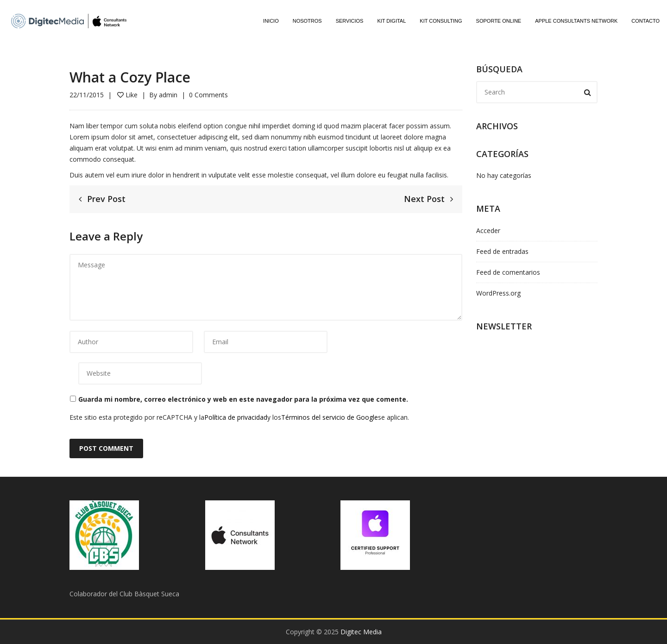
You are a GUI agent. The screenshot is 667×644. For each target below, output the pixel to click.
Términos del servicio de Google (330, 417)
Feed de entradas (502, 251)
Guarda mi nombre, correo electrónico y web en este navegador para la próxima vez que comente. (243, 399)
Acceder (488, 230)
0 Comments (208, 95)
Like (127, 95)
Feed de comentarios (508, 272)
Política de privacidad (236, 417)
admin (168, 95)
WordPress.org (498, 293)
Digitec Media (361, 632)
